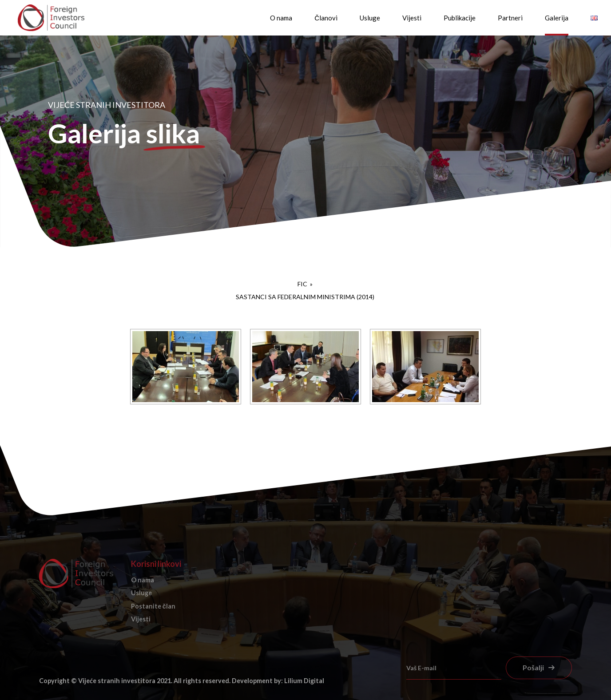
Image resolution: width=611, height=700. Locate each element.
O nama (281, 18)
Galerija (557, 18)
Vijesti (412, 18)
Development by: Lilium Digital (278, 681)
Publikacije (460, 18)
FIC (303, 284)
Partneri (510, 18)
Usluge (370, 18)
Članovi (326, 18)
